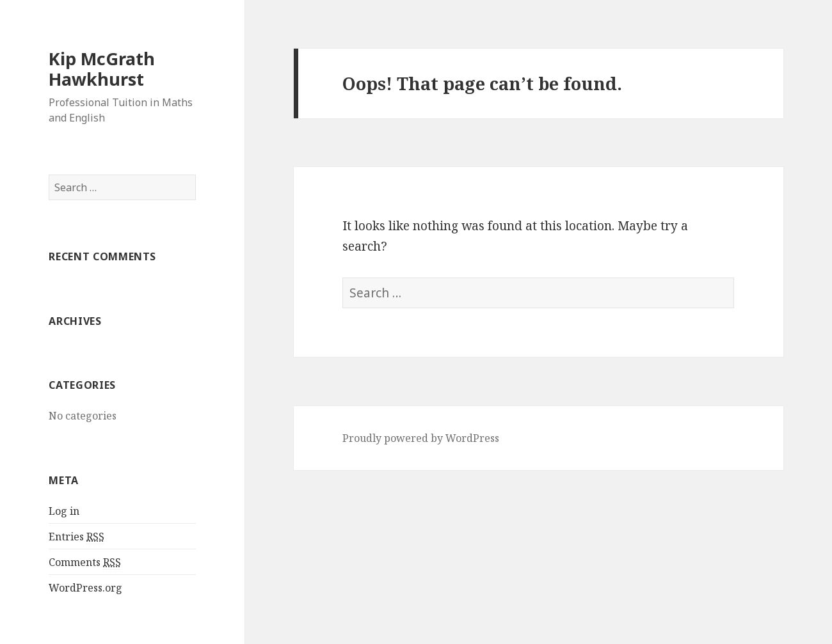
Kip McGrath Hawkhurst (102, 69)
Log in (64, 511)
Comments (85, 562)
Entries (76, 537)
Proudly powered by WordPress (421, 438)
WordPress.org (85, 588)
